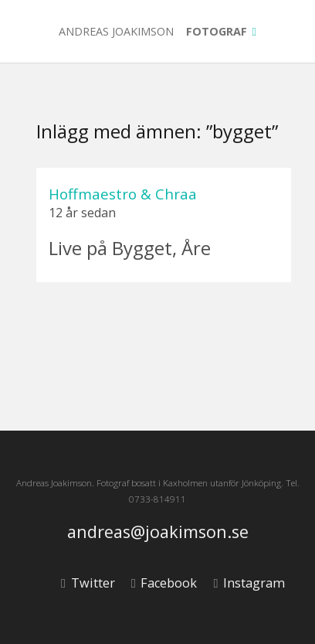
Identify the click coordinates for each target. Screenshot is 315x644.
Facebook (164, 583)
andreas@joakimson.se (158, 532)
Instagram (249, 583)
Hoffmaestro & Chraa (123, 194)
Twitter (88, 583)
